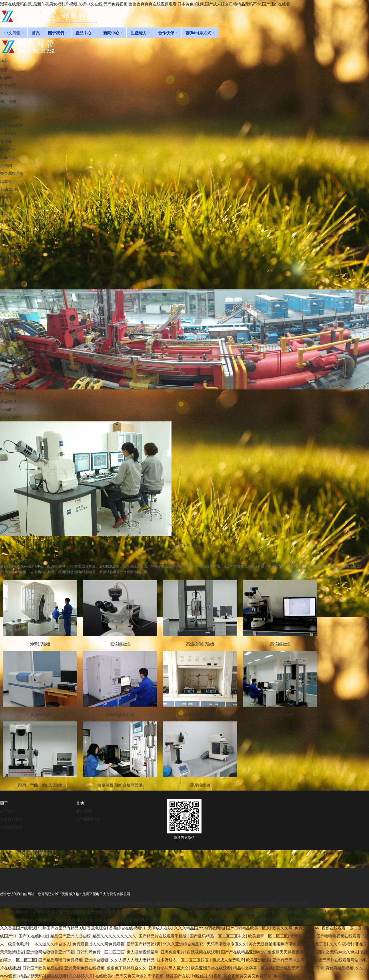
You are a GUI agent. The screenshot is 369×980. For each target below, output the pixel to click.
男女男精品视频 (339, 968)
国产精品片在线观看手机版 (163, 936)
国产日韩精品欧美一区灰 (248, 928)
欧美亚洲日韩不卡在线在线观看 (149, 920)
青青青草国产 (302, 936)
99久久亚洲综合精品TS (184, 944)
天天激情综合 (12, 952)
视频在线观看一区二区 (342, 928)
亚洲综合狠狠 (96, 960)
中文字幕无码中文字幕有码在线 (132, 912)
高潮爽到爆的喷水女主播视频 (265, 912)
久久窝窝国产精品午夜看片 (225, 920)
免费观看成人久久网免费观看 (98, 944)
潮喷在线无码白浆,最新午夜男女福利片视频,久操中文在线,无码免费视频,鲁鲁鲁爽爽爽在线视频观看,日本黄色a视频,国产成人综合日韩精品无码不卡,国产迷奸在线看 (145, 4)
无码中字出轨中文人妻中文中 (342, 920)
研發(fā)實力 (11, 417)
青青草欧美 (189, 920)
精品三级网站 (305, 912)
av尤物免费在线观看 (48, 920)
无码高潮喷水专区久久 (227, 944)
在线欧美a (104, 976)
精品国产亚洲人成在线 (70, 936)
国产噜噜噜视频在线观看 (338, 936)
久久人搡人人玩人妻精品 (133, 960)
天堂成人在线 (160, 928)
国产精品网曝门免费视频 (60, 960)
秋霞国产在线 (178, 976)
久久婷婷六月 (81, 976)
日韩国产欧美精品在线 (42, 968)
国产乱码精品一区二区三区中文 (218, 936)
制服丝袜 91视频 (207, 976)
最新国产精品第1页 (144, 944)
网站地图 (299, 904)
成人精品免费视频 (336, 912)
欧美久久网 (282, 928)
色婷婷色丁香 (315, 944)
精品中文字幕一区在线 (253, 968)
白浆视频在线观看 (203, 952)
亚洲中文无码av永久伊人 (336, 952)
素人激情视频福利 (143, 952)
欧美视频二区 (107, 920)
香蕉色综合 (97, 928)
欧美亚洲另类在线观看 (211, 968)
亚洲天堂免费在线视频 (84, 968)
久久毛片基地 (81, 920)
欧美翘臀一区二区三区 (268, 936)
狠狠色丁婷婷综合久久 (127, 968)
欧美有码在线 (286, 976)
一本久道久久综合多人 (50, 944)
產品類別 (8, 401)
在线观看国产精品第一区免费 (211, 912)
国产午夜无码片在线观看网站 (332, 960)
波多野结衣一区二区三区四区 (183, 960)
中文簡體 (8, 85)
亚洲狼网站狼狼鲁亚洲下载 (50, 952)
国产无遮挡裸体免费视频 (80, 912)
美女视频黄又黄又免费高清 (248, 976)
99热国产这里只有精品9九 (62, 928)
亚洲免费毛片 (173, 952)
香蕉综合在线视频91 (127, 928)
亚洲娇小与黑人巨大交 (169, 968)
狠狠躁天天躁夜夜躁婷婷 (290, 952)
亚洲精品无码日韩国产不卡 (299, 968)
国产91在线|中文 (33, 936)
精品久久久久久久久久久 (114, 936)
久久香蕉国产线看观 (18, 928)
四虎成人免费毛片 (228, 960)
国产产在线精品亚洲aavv (243, 952)
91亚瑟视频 (173, 912)
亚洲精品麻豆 (302, 920)
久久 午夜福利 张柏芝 (348, 944)
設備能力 (8, 409)
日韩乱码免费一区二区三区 (100, 952)
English (7, 77)
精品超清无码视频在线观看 (43, 976)
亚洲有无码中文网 (288, 960)
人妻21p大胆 (44, 912)
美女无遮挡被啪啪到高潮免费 (275, 944)
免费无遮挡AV (307, 928)
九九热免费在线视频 (270, 920)
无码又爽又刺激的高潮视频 (139, 976)
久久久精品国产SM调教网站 (199, 928)
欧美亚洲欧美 (258, 960)
